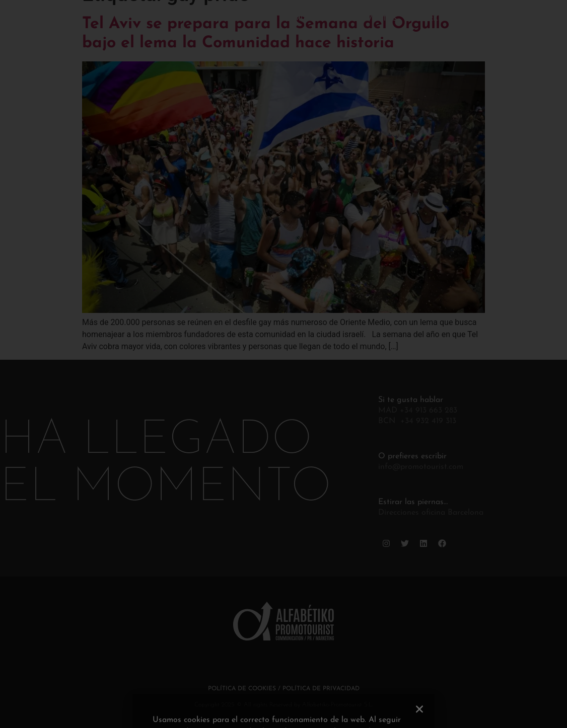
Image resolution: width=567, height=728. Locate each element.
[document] (283, 364)
